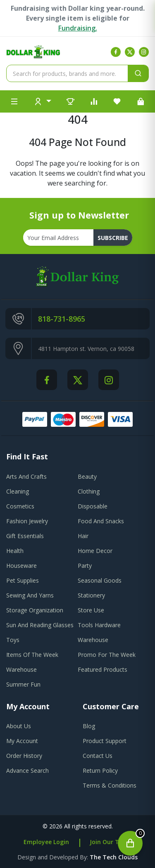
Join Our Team (111, 842)
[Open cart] (130, 843)
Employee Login (46, 842)
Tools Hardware (99, 625)
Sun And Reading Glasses (40, 625)
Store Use (91, 610)
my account (22, 741)
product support (105, 741)
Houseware (21, 566)
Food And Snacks (101, 521)
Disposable (93, 506)
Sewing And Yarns (30, 595)
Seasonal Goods (100, 580)
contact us (98, 756)
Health (15, 551)
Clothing (89, 491)
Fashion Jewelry (27, 521)
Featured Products (103, 669)
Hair (83, 536)
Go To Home (77, 193)
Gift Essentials (25, 536)
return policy (100, 770)
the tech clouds (114, 857)
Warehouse (93, 640)
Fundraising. (78, 28)
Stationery (91, 595)
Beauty (87, 476)
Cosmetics (20, 506)
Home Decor (95, 551)
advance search (27, 770)
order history (24, 756)
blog (89, 726)
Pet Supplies (23, 580)
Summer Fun (23, 684)
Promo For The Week (107, 655)
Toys (13, 640)
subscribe (113, 238)
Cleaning (18, 491)
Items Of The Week (32, 655)
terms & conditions (110, 785)
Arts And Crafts (26, 476)
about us (19, 726)
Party (85, 566)
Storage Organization (35, 610)
